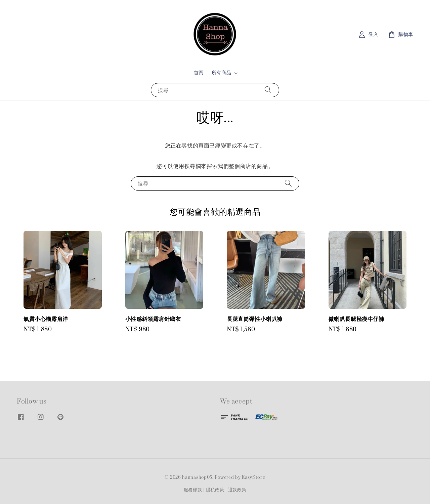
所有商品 (221, 73)
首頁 (199, 73)
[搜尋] (268, 90)
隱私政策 (215, 490)
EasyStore (253, 477)
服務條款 (193, 490)
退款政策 (237, 490)
